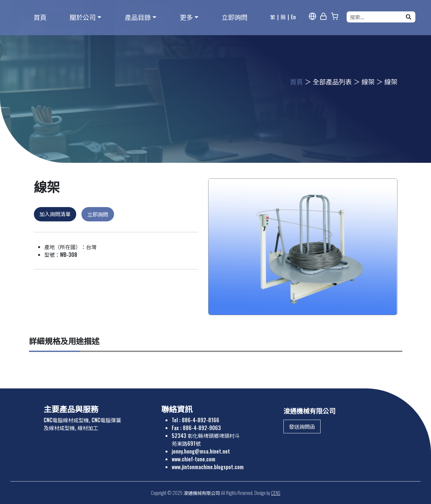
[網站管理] (323, 16)
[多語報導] (312, 16)
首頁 (40, 17)
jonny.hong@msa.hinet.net (201, 451)
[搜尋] (409, 17)
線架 (368, 81)
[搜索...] (377, 17)
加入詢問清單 (55, 214)
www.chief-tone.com (194, 459)
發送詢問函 (302, 427)
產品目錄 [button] (138, 17)
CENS (276, 493)
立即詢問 (235, 17)
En (293, 17)
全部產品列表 (332, 81)
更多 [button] (186, 17)
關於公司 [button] (83, 17)
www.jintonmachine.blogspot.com (208, 467)
